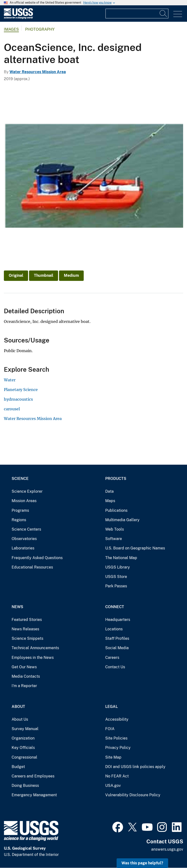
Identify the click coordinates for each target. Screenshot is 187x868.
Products (116, 479)
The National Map (121, 558)
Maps (110, 501)
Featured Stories (27, 620)
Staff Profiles (117, 638)
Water (10, 380)
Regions (19, 520)
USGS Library (118, 567)
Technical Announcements (35, 648)
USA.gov (113, 786)
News (17, 607)
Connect (115, 607)
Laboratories (23, 548)
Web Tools (115, 529)
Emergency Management (34, 795)
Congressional (24, 757)
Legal (112, 707)
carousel (12, 409)
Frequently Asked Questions (37, 558)
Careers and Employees (33, 776)
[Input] (137, 14)
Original (16, 275)
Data (109, 491)
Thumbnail (44, 275)
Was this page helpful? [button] (142, 863)
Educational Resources (32, 567)
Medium (71, 275)
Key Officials (23, 748)
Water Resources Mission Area (38, 72)
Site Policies (116, 738)
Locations (114, 629)
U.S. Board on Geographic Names (135, 548)
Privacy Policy (118, 748)
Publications (116, 510)
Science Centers (26, 529)
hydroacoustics (18, 399)
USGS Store (116, 577)
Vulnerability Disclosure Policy (133, 795)
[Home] (18, 18)
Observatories (24, 539)
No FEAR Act (117, 776)
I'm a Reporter (24, 686)
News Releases (25, 629)
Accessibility (117, 719)
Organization (23, 738)
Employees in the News (33, 658)
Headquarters (118, 620)
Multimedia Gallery (122, 520)
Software (114, 539)
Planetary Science (21, 390)
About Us (20, 719)
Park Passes (116, 586)
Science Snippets (27, 638)
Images (11, 29)
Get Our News (24, 667)
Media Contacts (26, 676)
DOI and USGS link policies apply (135, 767)
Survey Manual (25, 729)
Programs (20, 510)
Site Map (113, 757)
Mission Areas (24, 501)
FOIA (110, 729)
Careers (112, 658)
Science (20, 479)
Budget (18, 767)
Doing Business (25, 786)
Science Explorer (27, 491)
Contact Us (115, 667)
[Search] (164, 14)
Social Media (117, 648)
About (18, 707)
